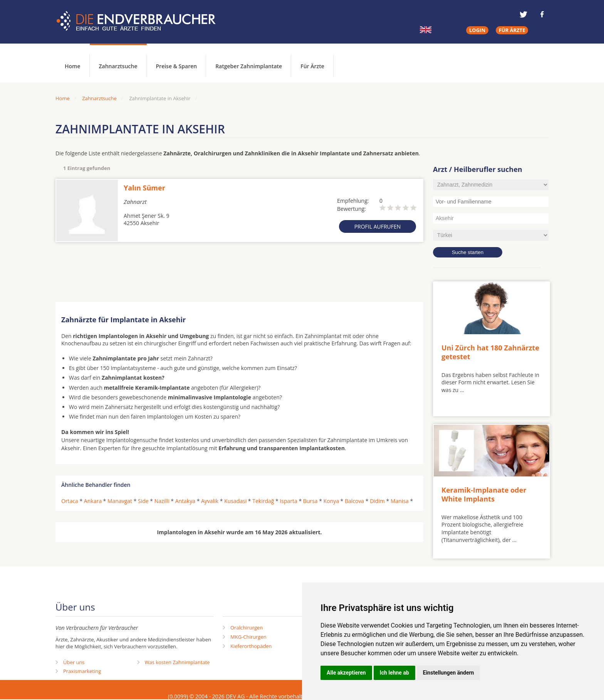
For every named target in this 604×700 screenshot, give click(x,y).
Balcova (354, 501)
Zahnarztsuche (118, 66)
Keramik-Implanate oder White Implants (484, 494)
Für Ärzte (312, 66)
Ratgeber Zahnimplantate (249, 66)
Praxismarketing (82, 671)
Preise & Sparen (177, 66)
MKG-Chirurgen (248, 637)
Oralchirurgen (247, 628)
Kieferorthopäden (251, 646)
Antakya (185, 501)
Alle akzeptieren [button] (346, 673)
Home (63, 98)
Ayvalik (210, 501)
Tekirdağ (263, 501)
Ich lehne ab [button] (394, 673)
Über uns (74, 662)
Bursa (310, 501)
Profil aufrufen (378, 226)
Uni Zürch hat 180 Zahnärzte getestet (490, 352)
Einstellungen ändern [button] (449, 673)
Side (143, 501)
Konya (331, 501)
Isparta (288, 501)
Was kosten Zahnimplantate (177, 662)
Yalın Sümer (144, 188)
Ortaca (70, 501)
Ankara (93, 501)
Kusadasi (235, 501)
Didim (377, 501)
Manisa (400, 501)
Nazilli (162, 501)
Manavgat (120, 501)
